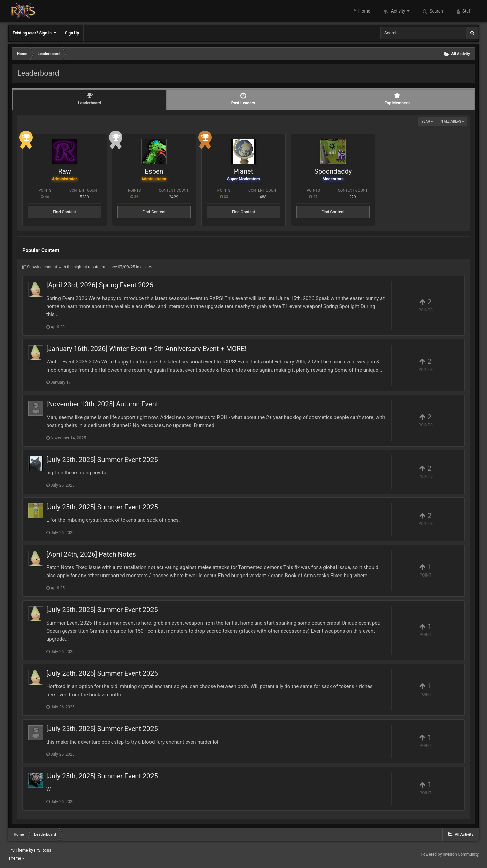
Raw (65, 171)
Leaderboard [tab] (90, 99)
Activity (400, 11)
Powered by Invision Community (450, 854)
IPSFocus (43, 850)
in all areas (452, 122)
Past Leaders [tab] (243, 99)
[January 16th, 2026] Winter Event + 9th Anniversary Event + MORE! (146, 349)
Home (364, 11)
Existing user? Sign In (34, 33)
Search (436, 11)
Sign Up (72, 33)
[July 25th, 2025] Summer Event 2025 (102, 460)
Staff (467, 11)
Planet (244, 171)
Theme (16, 858)
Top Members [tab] (397, 99)
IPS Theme (18, 850)
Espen (154, 171)
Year (427, 122)
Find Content (65, 212)
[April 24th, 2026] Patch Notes (91, 554)
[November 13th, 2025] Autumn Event (102, 404)
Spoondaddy (333, 171)
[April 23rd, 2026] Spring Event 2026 (100, 285)
